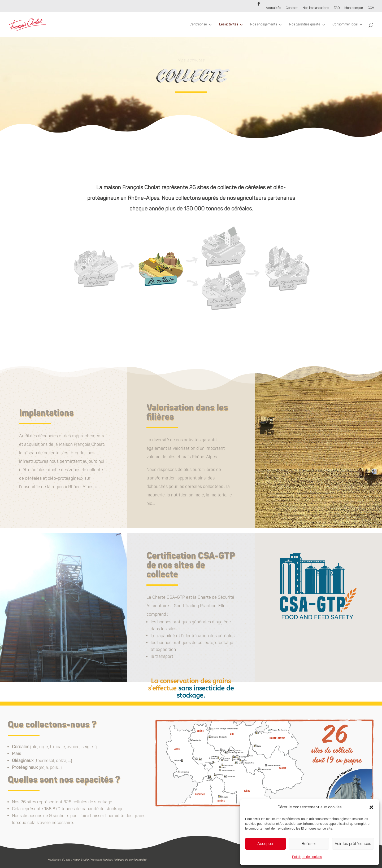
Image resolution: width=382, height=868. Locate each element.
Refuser (309, 844)
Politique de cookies (307, 857)
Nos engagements (264, 25)
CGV (371, 8)
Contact (292, 8)
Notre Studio (81, 860)
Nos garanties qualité (305, 25)
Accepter (266, 844)
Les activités (229, 25)
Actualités (273, 8)
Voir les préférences (353, 844)
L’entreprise (198, 25)
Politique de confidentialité (130, 860)
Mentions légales (101, 860)
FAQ (337, 8)
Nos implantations (316, 8)
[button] (371, 807)
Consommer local (345, 25)
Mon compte (354, 8)
